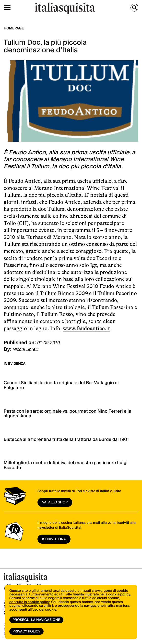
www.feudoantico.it (86, 328)
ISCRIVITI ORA (54, 539)
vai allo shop (55, 502)
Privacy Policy (26, 631)
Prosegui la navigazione (36, 620)
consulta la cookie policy (29, 602)
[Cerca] (134, 8)
